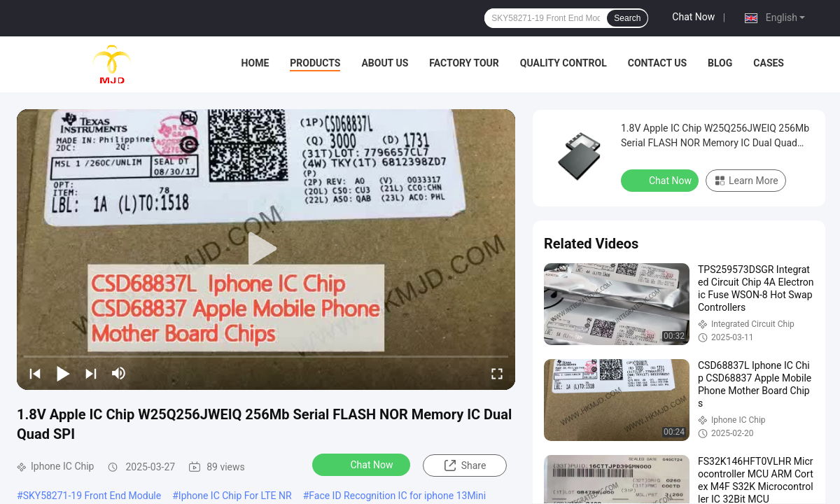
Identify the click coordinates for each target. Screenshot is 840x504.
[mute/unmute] (119, 373)
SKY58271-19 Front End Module (92, 496)
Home (255, 63)
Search (627, 18)
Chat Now (693, 17)
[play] (266, 249)
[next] (91, 373)
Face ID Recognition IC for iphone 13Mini (397, 496)
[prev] (35, 373)
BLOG (720, 63)
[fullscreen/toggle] (497, 373)
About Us (385, 63)
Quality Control (563, 63)
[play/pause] (63, 373)
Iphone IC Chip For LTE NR (235, 496)
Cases (769, 63)
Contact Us (657, 63)
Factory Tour (464, 63)
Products (315, 63)
